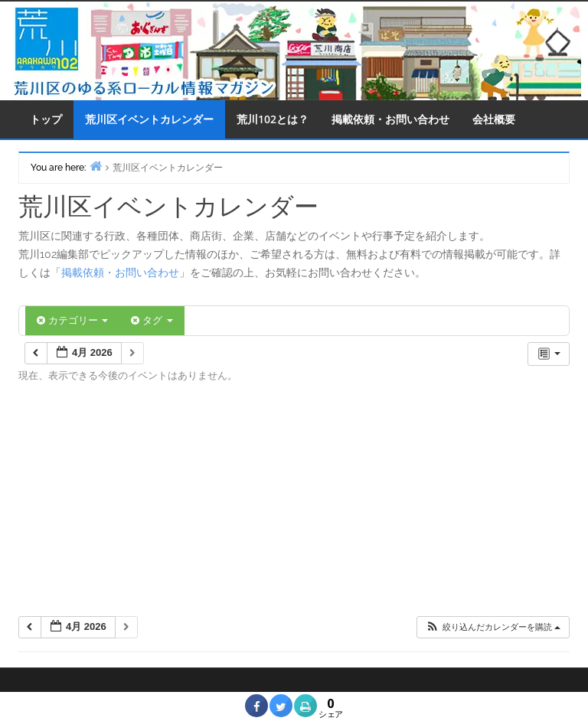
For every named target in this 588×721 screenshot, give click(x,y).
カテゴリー (72, 320)
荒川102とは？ (273, 119)
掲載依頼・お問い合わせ (390, 119)
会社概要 (494, 119)
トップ (46, 119)
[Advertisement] (294, 504)
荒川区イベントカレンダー (149, 119)
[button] (493, 627)
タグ (152, 320)
